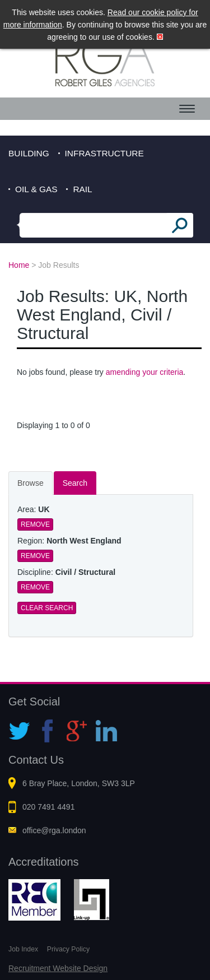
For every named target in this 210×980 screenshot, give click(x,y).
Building (29, 153)
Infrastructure (104, 153)
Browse (31, 483)
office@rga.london (54, 830)
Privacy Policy (68, 949)
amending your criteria (145, 372)
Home (19, 265)
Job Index (23, 949)
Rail (82, 189)
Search (75, 483)
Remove (35, 524)
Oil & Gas (36, 189)
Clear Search (47, 608)
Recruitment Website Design (58, 968)
